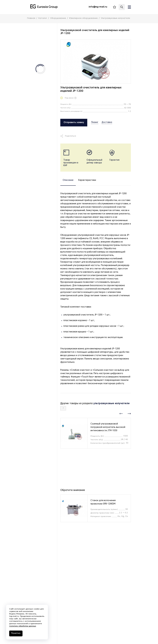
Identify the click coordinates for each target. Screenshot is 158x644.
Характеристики (87, 180)
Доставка (107, 122)
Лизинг (95, 122)
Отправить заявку (74, 123)
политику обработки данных (23, 626)
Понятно (16, 633)
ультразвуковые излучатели (111, 404)
